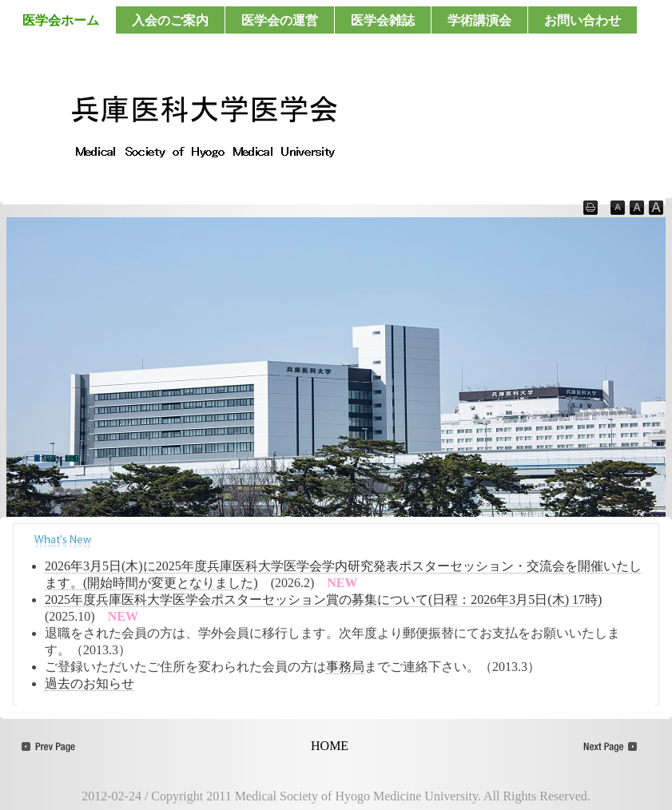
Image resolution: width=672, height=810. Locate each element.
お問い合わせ (583, 20)
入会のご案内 (170, 20)
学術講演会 (479, 20)
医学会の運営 (280, 20)
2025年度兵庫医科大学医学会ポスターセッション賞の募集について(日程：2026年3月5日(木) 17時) (323, 600)
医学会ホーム (61, 20)
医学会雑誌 (383, 20)
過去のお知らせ (89, 683)
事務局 (345, 667)
